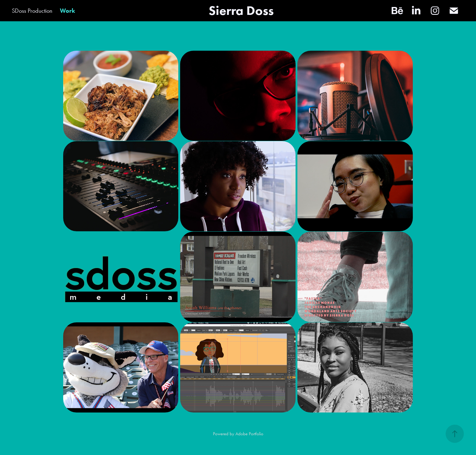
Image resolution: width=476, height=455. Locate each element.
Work (67, 11)
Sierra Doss (241, 10)
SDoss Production (32, 11)
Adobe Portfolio (249, 434)
